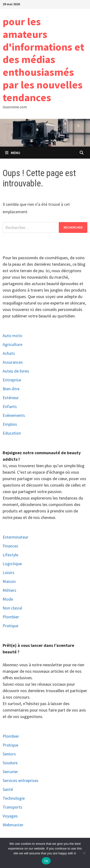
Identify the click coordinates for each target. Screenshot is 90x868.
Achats (9, 353)
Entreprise (12, 380)
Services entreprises (21, 780)
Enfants (10, 406)
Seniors (9, 754)
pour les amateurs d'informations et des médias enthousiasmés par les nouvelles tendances (43, 59)
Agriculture (12, 344)
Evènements (14, 415)
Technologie (14, 798)
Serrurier (10, 772)
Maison (9, 581)
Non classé (12, 608)
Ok (46, 861)
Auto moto (12, 336)
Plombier (11, 617)
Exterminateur (15, 537)
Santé (8, 789)
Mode (8, 599)
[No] (84, 853)
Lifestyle (10, 555)
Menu (13, 153)
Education (12, 433)
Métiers (9, 590)
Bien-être (11, 389)
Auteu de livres (16, 371)
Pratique (10, 626)
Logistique (12, 564)
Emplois (10, 424)
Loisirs (9, 572)
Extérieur (11, 398)
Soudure (10, 763)
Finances (10, 546)
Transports (12, 807)
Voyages (10, 816)
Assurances (13, 362)
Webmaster (13, 825)
